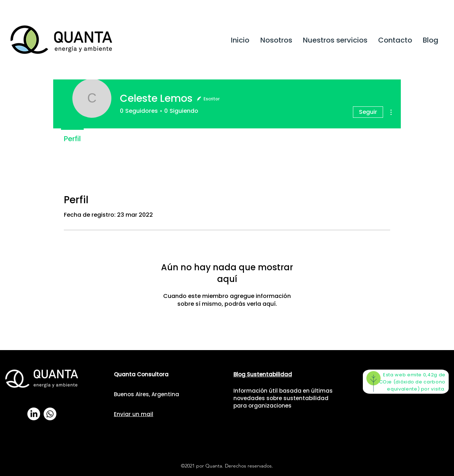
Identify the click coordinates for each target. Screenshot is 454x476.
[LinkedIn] (34, 414)
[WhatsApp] (50, 414)
